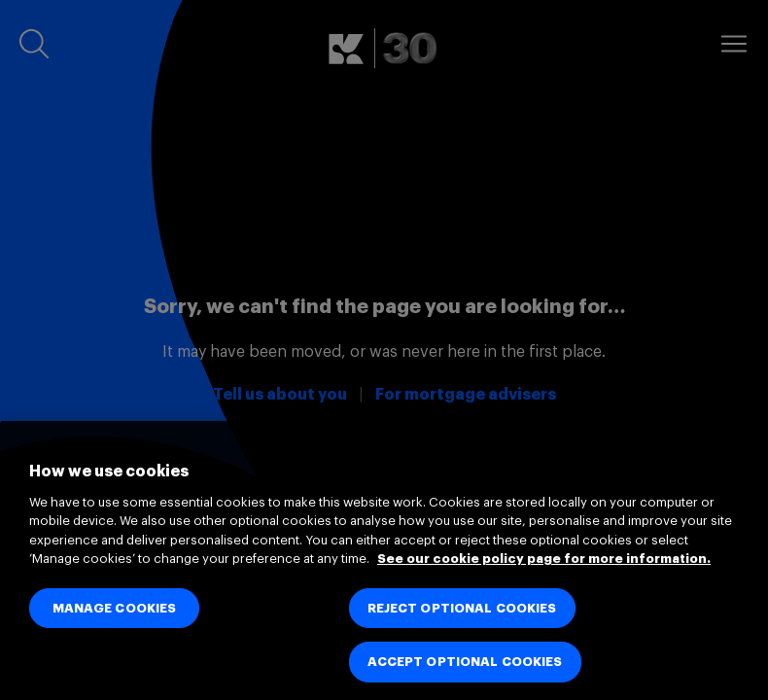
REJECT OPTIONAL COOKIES (462, 608)
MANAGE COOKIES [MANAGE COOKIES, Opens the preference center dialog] (115, 608)
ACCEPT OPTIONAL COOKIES (465, 662)
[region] (384, 560)
